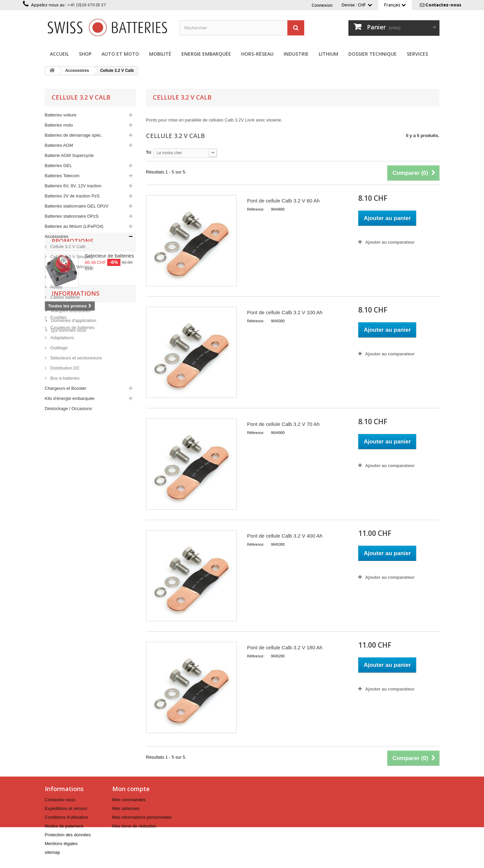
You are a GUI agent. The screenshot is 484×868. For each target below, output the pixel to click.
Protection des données (68, 835)
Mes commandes (129, 800)
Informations (76, 520)
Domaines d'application (73, 545)
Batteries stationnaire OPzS (72, 216)
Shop (85, 54)
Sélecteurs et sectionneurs (76, 358)
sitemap (53, 852)
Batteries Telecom (62, 176)
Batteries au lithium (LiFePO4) (74, 226)
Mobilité (160, 54)
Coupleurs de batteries (72, 328)
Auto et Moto (120, 54)
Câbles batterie (65, 297)
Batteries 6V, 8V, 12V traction (73, 186)
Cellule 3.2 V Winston (71, 267)
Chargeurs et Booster (66, 388)
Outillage (59, 348)
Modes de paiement (64, 826)
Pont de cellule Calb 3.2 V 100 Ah (285, 312)
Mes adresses (126, 808)
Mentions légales (61, 844)
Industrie (296, 54)
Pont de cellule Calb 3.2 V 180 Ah (285, 647)
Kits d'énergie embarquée (70, 398)
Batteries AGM (59, 145)
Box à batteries (64, 378)
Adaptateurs (62, 338)
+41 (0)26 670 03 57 (87, 5)
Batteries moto (59, 125)
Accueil (59, 54)
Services (417, 54)
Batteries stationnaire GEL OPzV (77, 206)
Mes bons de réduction (135, 826)
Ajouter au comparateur (390, 242)
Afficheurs (60, 277)
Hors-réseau (257, 54)
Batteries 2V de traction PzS (72, 196)
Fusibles (58, 317)
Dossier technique (373, 54)
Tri (149, 152)
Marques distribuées (70, 535)
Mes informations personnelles (142, 817)
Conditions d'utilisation (67, 817)
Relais (56, 287)
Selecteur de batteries (110, 447)
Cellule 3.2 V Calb (67, 247)
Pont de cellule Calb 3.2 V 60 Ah (283, 201)
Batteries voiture (61, 115)
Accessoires (57, 236)
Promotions (73, 432)
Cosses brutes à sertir (71, 307)
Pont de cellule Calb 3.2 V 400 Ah (285, 536)
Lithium (329, 54)
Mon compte (131, 789)
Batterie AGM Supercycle (69, 155)
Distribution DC (65, 368)
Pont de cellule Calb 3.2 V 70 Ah (283, 424)
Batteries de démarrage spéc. (74, 135)
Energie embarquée (206, 54)
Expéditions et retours (66, 808)
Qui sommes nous (68, 555)
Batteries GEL (59, 166)
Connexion (322, 5)
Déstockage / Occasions (68, 409)
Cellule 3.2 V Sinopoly (71, 257)
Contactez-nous (443, 5)
